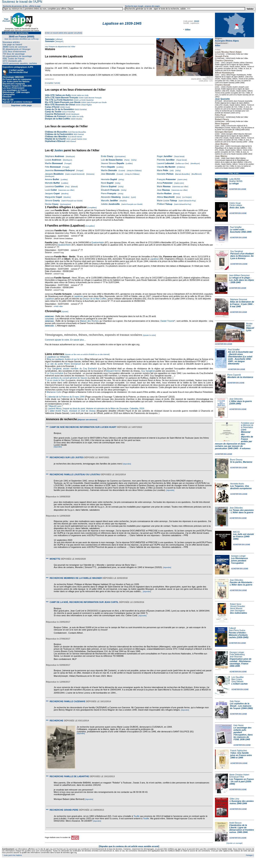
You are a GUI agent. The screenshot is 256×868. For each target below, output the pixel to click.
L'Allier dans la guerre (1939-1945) (240, 402)
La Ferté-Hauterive (86, 100)
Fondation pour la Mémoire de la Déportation (247, 425)
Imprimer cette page (22, 105)
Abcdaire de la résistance (240, 377)
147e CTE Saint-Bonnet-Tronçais (62, 98)
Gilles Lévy (234, 799)
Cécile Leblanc (236, 205)
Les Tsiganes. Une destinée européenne (241, 487)
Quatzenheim (98, 242)
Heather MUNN (236, 181)
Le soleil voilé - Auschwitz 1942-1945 (241, 231)
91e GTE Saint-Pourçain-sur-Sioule (63, 102)
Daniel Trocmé (167, 321)
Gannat (81, 134)
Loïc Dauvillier (238, 677)
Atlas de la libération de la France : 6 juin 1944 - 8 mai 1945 (242, 304)
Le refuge (234, 183)
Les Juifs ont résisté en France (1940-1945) (243, 537)
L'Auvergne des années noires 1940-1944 (242, 802)
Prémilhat (71, 112)
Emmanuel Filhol (237, 777)
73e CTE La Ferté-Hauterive (59, 100)
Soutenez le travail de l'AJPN (22, 2)
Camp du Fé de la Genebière (60, 109)
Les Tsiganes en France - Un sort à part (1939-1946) (242, 781)
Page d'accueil (6, 20)
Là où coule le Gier (56, 380)
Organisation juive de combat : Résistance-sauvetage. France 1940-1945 (241, 662)
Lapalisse (154, 259)
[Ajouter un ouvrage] (234, 843)
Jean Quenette (222, 99)
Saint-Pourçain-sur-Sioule (96, 102)
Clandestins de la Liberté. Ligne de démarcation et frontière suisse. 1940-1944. (242, 829)
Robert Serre (236, 604)
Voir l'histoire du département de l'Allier (60, 47)
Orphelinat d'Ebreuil (55, 141)
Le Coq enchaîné (55, 373)
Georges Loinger (238, 556)
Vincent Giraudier (238, 606)
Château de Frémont (56, 116)
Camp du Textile (53, 112)
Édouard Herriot (113, 371)
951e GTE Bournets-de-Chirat (60, 105)
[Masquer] (59, 42)
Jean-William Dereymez (239, 275)
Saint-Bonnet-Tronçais (93, 98)
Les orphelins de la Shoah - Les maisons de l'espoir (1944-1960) (241, 706)
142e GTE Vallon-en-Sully (58, 95)
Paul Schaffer (236, 227)
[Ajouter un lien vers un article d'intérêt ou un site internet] (87, 354)
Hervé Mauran (236, 608)
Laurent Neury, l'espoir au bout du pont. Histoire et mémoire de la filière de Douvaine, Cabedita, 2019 (96, 408)
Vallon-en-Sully (82, 95)
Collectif (232, 628)
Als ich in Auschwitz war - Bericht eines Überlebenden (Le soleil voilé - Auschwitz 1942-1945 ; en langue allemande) (241, 358)
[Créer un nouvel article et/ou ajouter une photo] (64, 33)
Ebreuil (73, 141)
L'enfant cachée (239, 684)
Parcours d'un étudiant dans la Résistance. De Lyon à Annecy (242, 256)
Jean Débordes (236, 399)
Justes (58, 150)
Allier (218, 45)
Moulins (79, 119)
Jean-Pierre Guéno (237, 630)
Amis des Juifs (237, 208)
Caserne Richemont (55, 114)
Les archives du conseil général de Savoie (67, 378)
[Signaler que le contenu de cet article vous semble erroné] (129, 846)
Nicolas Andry (249, 325)
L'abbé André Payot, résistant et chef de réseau (72, 411)
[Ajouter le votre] (149, 335)
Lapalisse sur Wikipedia (58, 357)
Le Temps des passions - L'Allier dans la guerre (242, 511)
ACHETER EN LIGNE (238, 189)
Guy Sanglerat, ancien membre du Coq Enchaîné (72, 369)
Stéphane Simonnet (239, 299)
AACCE (236, 532)
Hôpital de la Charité (55, 139)
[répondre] (58, 447)
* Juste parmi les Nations (12, 855)
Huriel (67, 107)
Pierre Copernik (234, 375)
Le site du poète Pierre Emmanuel (64, 364)
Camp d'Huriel (52, 107)
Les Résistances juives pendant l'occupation (239, 561)
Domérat (83, 109)
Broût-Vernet (77, 137)
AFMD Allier (58, 306)
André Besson (235, 823)
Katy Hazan (235, 701)
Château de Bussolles (56, 132)
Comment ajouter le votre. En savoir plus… (65, 340)
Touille (137, 816)
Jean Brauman (236, 657)
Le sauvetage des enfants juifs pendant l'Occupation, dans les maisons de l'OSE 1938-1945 (243, 733)
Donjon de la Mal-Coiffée (57, 119)
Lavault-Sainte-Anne (78, 139)
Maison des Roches (89, 321)
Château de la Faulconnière (59, 134)
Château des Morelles (56, 136)
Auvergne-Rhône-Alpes (227, 41)
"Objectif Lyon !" (55, 406)
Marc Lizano (237, 679)
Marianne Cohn (54, 392)
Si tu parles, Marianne (241, 462)
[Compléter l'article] (52, 83)
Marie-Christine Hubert (239, 775)
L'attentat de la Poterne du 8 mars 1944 (66, 397)
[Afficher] (59, 39)
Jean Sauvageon (237, 611)
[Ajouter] (65, 312)
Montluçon (75, 114)
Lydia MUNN (235, 179)
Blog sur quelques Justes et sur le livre (65, 359)
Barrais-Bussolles (79, 132)
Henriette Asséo (237, 484)
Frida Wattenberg (237, 654)
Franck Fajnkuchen (239, 751)
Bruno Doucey (236, 460)
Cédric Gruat (235, 203)
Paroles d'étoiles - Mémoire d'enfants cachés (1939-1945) (239, 635)
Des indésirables (239, 613)
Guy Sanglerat (236, 251)
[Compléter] (92, 208)
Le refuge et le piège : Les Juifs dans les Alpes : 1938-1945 (241, 280)
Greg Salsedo (237, 681)
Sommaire (50, 39)
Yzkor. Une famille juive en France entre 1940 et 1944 (241, 755)
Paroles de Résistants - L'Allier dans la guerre (242, 583)
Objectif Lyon (250, 329)
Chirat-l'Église (86, 105)
